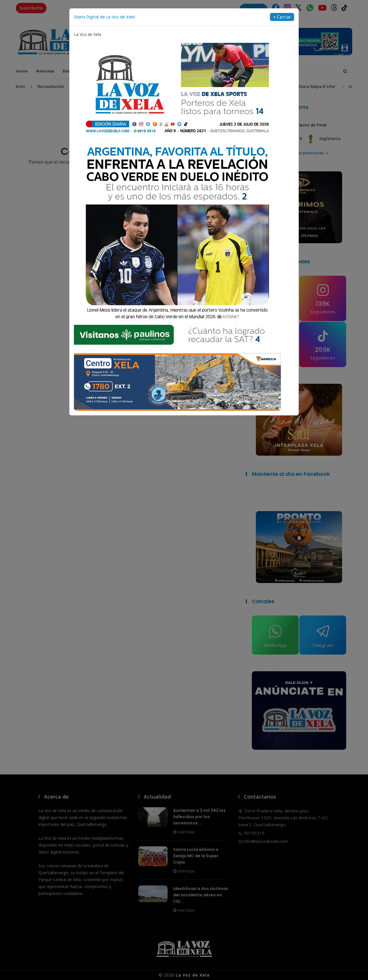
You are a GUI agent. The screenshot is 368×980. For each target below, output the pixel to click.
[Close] (282, 17)
